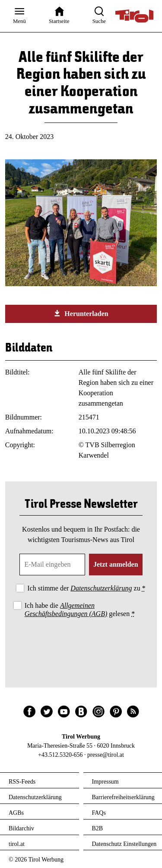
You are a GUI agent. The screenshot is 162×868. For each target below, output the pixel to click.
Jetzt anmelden (116, 564)
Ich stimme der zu (86, 588)
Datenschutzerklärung (101, 588)
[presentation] (81, 643)
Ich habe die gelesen (80, 610)
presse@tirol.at (106, 755)
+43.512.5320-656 (60, 755)
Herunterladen (81, 313)
